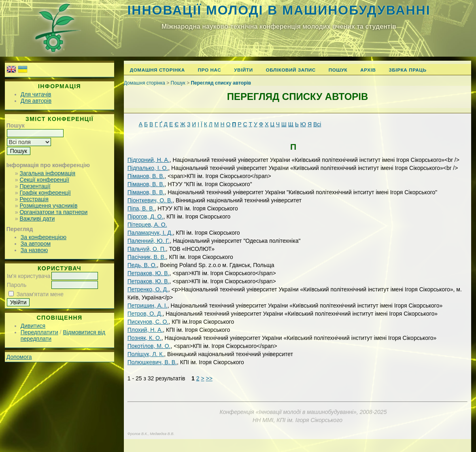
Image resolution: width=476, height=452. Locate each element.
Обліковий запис (291, 70)
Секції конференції (44, 180)
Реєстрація (34, 199)
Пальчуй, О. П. (147, 249)
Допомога (19, 357)
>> (209, 378)
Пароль (17, 285)
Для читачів (36, 94)
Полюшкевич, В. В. (152, 362)
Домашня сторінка (157, 70)
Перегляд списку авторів (221, 83)
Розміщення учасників (48, 206)
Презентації (35, 186)
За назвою (34, 250)
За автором (36, 244)
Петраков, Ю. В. (149, 273)
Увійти (243, 70)
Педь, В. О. (142, 265)
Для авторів (36, 101)
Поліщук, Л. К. (146, 354)
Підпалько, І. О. (148, 168)
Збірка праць (408, 70)
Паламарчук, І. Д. (150, 233)
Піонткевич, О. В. (150, 200)
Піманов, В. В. (146, 176)
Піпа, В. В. (141, 208)
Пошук (338, 70)
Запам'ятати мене (40, 294)
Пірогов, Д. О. (146, 216)
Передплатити (39, 332)
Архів (368, 70)
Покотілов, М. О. (149, 346)
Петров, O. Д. (145, 314)
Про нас (210, 70)
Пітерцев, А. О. (147, 225)
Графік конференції (45, 193)
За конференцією (44, 237)
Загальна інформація (47, 173)
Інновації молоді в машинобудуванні (279, 10)
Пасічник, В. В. (147, 257)
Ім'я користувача (29, 276)
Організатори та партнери (53, 212)
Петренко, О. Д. (148, 289)
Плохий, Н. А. (145, 330)
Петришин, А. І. (148, 306)
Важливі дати (37, 219)
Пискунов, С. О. (148, 322)
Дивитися (33, 326)
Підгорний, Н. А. (149, 160)
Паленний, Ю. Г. (149, 241)
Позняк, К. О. (144, 338)
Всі (317, 124)
